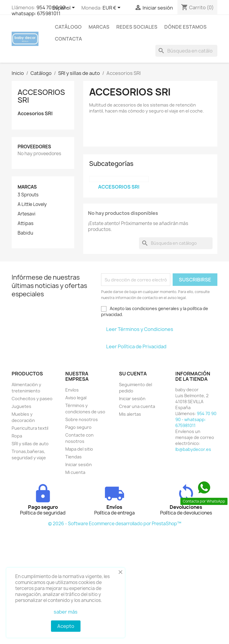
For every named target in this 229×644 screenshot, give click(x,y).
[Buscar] (186, 51)
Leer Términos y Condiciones (140, 329)
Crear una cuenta (137, 406)
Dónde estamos (185, 27)
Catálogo (68, 27)
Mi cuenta (75, 472)
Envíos (72, 390)
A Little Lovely (32, 204)
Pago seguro (78, 427)
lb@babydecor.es (193, 449)
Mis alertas (130, 414)
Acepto (66, 626)
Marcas (99, 27)
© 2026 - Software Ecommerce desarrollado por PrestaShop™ (115, 524)
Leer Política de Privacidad (136, 346)
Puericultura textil (30, 428)
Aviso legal (76, 398)
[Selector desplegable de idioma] (65, 8)
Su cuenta (133, 374)
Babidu (25, 233)
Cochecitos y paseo (32, 399)
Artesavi (27, 214)
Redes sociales (137, 27)
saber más (66, 612)
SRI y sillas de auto (30, 444)
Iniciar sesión (79, 464)
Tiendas (74, 457)
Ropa (17, 436)
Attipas (25, 224)
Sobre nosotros (82, 419)
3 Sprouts (28, 195)
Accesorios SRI (41, 96)
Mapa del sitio (79, 449)
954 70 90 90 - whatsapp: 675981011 (40, 10)
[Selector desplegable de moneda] (113, 8)
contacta (68, 39)
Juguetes (21, 406)
